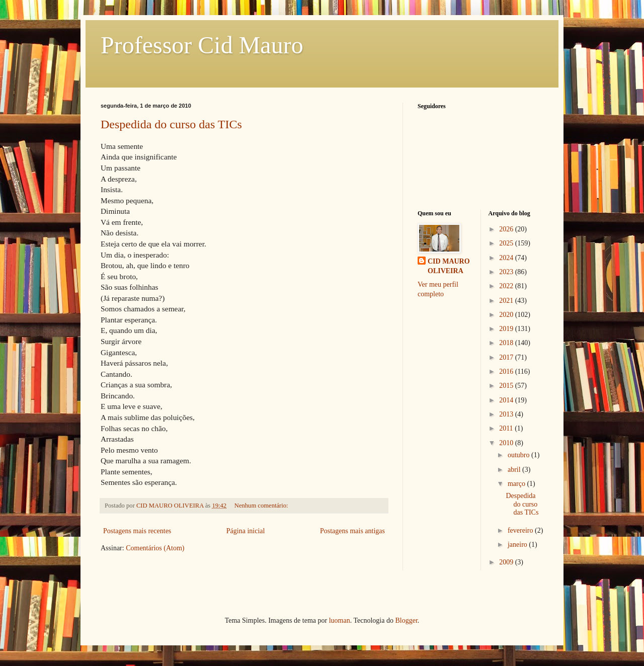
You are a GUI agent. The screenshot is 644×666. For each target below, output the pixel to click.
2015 (507, 386)
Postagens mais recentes (137, 531)
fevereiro (521, 530)
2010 (507, 443)
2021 (507, 301)
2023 (507, 272)
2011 (507, 428)
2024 (507, 258)
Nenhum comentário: (262, 506)
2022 (507, 286)
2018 (507, 343)
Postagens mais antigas (352, 531)
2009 (507, 562)
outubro (519, 455)
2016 (507, 371)
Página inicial (246, 531)
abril (515, 470)
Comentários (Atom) (155, 548)
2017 (507, 357)
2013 (507, 414)
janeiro (518, 545)
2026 (507, 229)
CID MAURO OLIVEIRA (449, 266)
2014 (507, 400)
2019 (507, 329)
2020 (507, 315)
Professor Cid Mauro (202, 45)
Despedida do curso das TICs (171, 124)
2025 (507, 243)
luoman (340, 620)
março (517, 484)
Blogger (406, 620)
